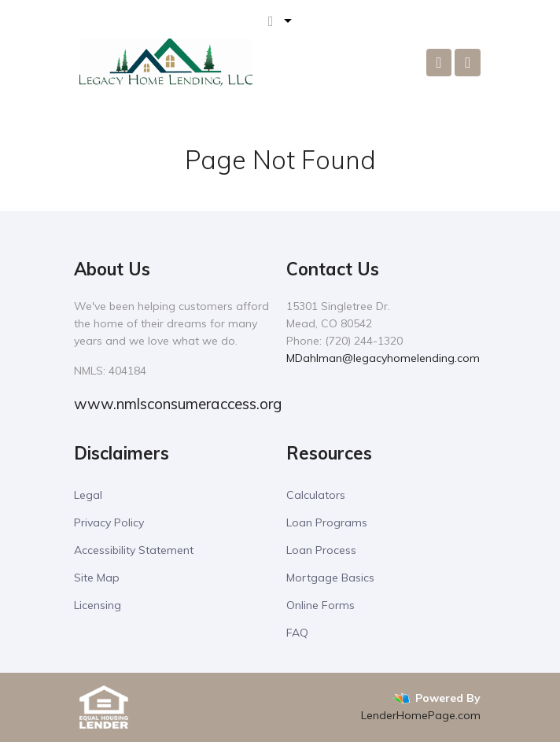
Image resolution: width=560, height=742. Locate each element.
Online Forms (321, 605)
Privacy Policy (109, 522)
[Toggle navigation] (468, 63)
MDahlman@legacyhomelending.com (383, 358)
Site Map (97, 578)
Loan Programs (327, 522)
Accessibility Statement (134, 550)
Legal (88, 495)
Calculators (316, 495)
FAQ (297, 633)
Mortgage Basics (330, 578)
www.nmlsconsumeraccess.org (178, 404)
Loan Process (321, 550)
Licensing (98, 605)
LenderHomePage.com (421, 715)
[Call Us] (439, 63)
